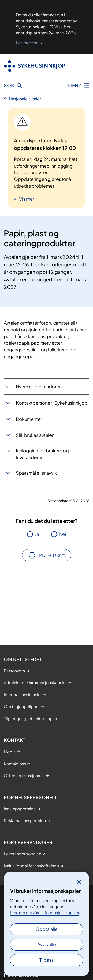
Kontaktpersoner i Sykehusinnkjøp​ (52, 403)
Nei (62, 534)
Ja (37, 534)
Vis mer (26, 199)
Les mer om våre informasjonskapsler (45, 913)
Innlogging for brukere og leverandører (42, 454)
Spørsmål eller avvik (36, 473)
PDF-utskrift (52, 555)
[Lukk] (79, 882)
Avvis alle (47, 944)
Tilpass (46, 960)
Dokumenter (29, 419)
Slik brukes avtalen (35, 435)
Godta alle (47, 929)
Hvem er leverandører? (39, 387)
